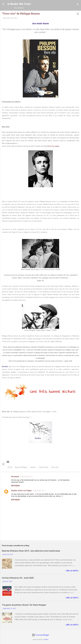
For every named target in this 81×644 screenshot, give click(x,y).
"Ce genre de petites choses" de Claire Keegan (24, 605)
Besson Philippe (21, 467)
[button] (78, 14)
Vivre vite (55, 467)
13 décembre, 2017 (39, 491)
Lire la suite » (72, 571)
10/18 (10, 467)
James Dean (43, 467)
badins (47, 640)
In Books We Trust (19, 4)
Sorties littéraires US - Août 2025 (18, 578)
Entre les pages (53, 146)
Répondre (15, 486)
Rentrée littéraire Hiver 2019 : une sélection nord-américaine (31, 551)
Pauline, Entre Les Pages (21, 491)
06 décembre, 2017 (26, 477)
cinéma (33, 467)
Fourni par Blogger (41, 635)
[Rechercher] (78, 5)
